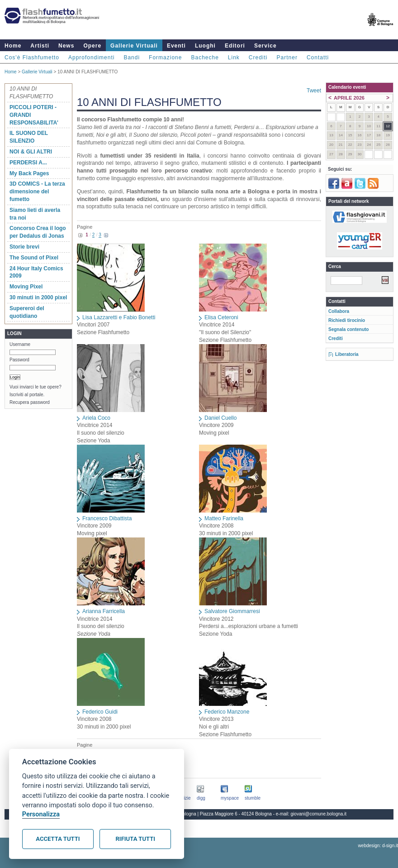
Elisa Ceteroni (221, 317)
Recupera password (30, 402)
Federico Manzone (227, 712)
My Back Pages (29, 173)
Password (19, 360)
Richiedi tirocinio (347, 320)
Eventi (176, 46)
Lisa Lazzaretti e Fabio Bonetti (119, 317)
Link (234, 58)
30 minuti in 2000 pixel (38, 297)
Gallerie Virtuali (134, 46)
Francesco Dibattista (107, 518)
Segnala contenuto (348, 329)
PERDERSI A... (28, 163)
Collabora (339, 311)
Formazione (165, 58)
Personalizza (41, 814)
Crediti (258, 58)
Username (20, 344)
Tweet (314, 91)
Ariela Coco (96, 418)
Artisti (40, 46)
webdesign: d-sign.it (378, 846)
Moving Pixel (26, 287)
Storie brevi (24, 247)
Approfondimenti (91, 58)
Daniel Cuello (220, 418)
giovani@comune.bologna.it (319, 814)
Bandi (132, 58)
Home (13, 46)
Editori (235, 46)
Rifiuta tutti (135, 839)
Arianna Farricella (104, 611)
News (66, 46)
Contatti (318, 58)
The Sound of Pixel (34, 258)
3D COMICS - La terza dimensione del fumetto (37, 192)
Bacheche (205, 58)
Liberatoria (347, 354)
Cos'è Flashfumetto (32, 58)
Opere (92, 46)
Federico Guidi (100, 712)
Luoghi (205, 46)
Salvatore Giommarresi (232, 611)
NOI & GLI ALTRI (31, 152)
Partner (287, 58)
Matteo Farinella (224, 518)
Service (265, 46)
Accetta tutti (58, 839)
